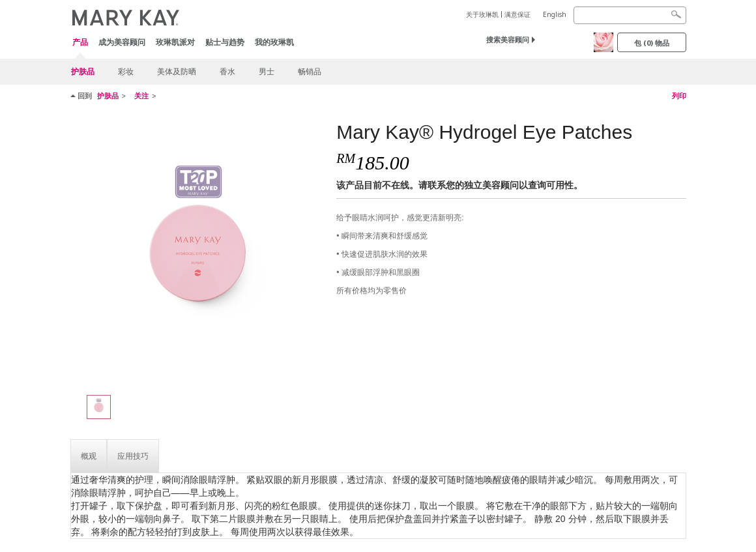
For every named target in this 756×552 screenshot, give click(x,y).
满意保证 (517, 14)
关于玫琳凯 (482, 14)
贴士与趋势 (225, 42)
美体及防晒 (177, 71)
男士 (267, 71)
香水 (227, 71)
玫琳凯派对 (175, 42)
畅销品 (310, 71)
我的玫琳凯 (274, 42)
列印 (679, 96)
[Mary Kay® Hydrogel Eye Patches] (199, 252)
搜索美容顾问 (508, 39)
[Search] (630, 15)
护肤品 (83, 71)
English (555, 14)
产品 (80, 43)
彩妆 (126, 71)
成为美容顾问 (122, 42)
